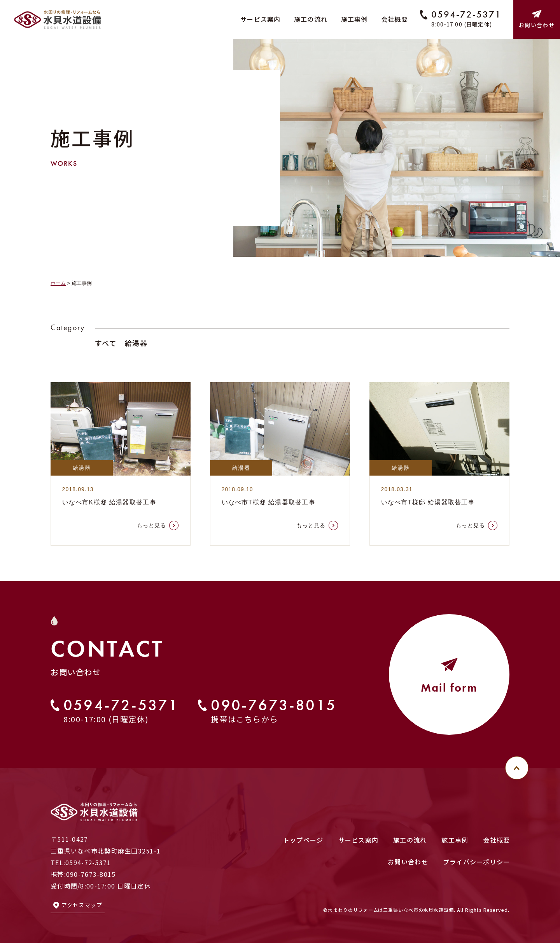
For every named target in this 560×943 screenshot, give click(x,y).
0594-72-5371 (466, 14)
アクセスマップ (82, 905)
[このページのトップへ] (517, 768)
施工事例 (354, 19)
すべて (106, 343)
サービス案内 (261, 19)
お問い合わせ (537, 25)
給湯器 (136, 343)
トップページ (303, 840)
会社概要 (395, 19)
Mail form (449, 711)
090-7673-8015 (274, 728)
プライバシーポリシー (477, 862)
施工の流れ (311, 19)
